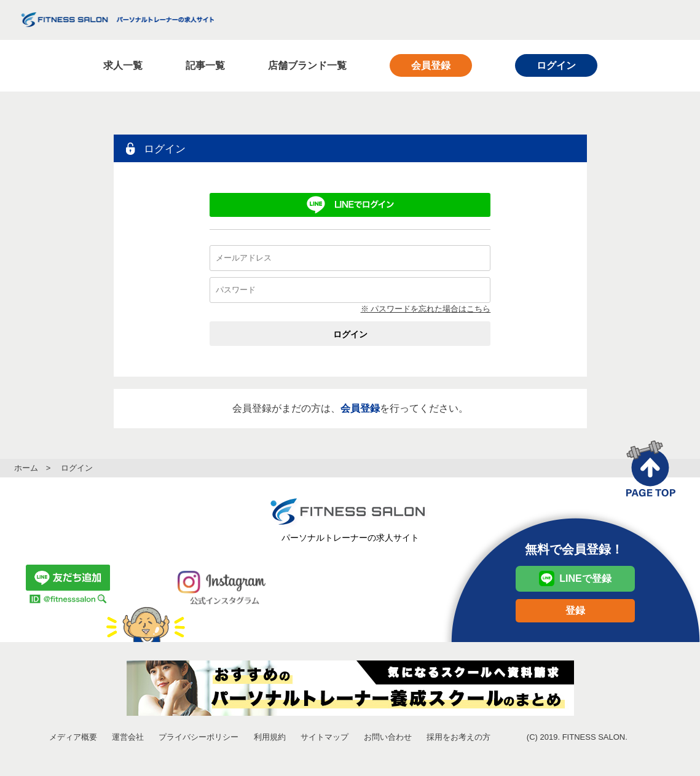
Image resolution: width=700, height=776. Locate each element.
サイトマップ (324, 737)
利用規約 (270, 737)
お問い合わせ (388, 737)
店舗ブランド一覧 (307, 65)
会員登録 (431, 65)
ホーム (26, 468)
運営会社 (128, 737)
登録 (575, 610)
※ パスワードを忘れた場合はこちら (426, 309)
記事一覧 (205, 65)
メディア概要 (73, 737)
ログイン (556, 65)
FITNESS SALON (117, 20)
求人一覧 (123, 65)
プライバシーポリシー (199, 737)
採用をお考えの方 (458, 737)
